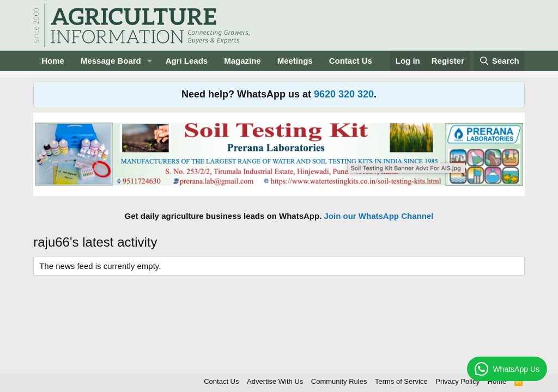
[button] (150, 61)
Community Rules (339, 381)
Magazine (242, 61)
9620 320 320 (344, 94)
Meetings (295, 61)
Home (53, 61)
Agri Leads (187, 61)
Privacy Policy (457, 381)
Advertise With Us (275, 381)
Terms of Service (401, 381)
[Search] (499, 61)
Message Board (111, 61)
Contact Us (351, 61)
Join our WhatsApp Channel (379, 216)
